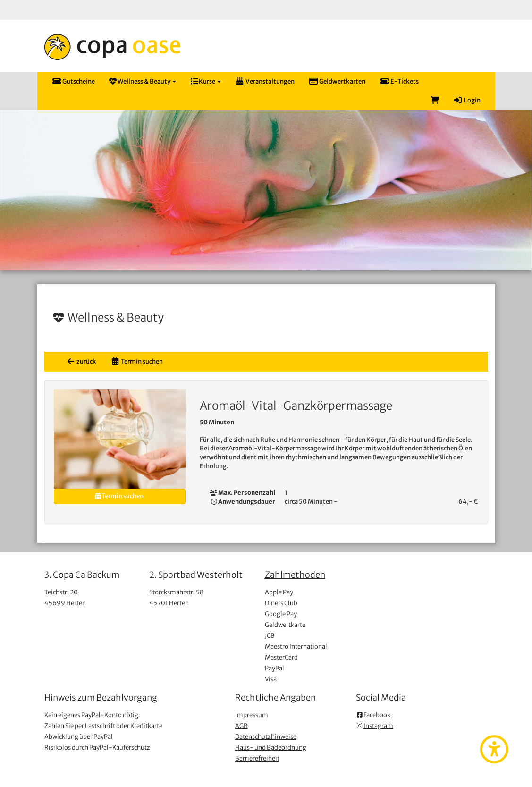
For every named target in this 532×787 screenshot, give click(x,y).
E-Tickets (399, 81)
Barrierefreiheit (257, 758)
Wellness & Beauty (143, 81)
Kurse (206, 81)
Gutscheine (73, 81)
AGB (241, 726)
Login (467, 100)
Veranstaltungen (265, 81)
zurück (81, 361)
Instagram (375, 726)
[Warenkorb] (435, 101)
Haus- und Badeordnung (271, 748)
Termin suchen (137, 361)
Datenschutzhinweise (266, 737)
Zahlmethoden (295, 575)
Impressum (252, 715)
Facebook (373, 715)
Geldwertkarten (337, 81)
